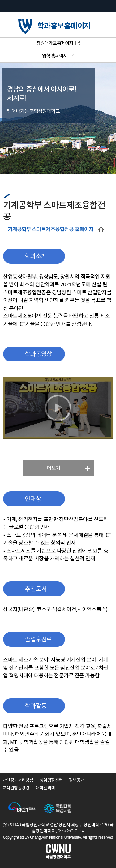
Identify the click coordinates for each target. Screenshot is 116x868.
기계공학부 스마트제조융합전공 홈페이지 (56, 230)
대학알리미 (45, 788)
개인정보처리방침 (18, 780)
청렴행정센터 (51, 780)
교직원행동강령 (16, 788)
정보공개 (77, 780)
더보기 (54, 468)
